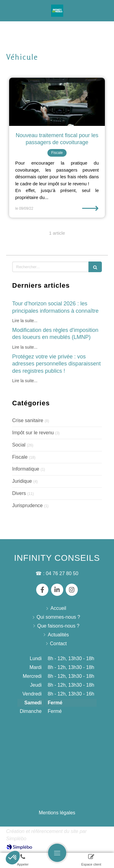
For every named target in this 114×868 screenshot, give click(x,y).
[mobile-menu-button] (57, 853)
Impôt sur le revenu (33, 433)
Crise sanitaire (28, 420)
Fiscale (20, 457)
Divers (19, 493)
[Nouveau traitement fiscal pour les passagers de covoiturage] (57, 102)
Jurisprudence (28, 505)
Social (19, 445)
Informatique (26, 469)
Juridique (22, 481)
